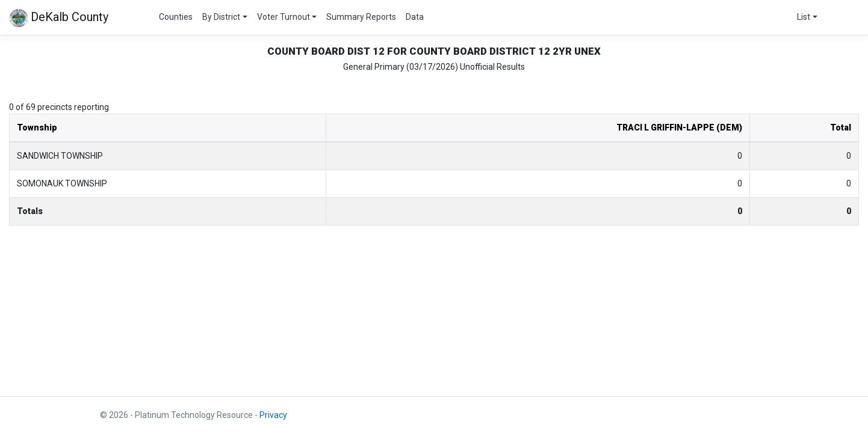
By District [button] (221, 17)
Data (415, 17)
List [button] (804, 17)
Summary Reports (361, 17)
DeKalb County (59, 18)
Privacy (273, 415)
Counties (176, 17)
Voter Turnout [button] (284, 17)
